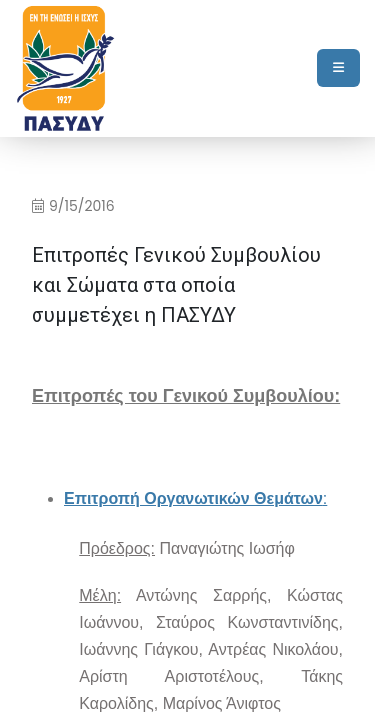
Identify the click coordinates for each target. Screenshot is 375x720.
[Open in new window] (195, 499)
